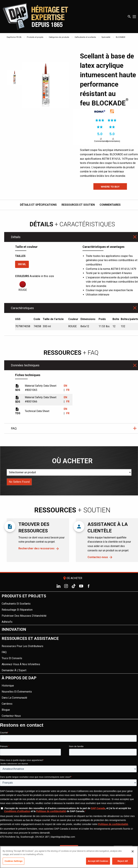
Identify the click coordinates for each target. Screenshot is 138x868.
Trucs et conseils (12, 658)
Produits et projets (35, 37)
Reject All (123, 861)
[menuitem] (69, 608)
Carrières (7, 704)
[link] (100, 111)
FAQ (4, 652)
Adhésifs (7, 622)
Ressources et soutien (78, 205)
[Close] (133, 851)
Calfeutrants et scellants (85, 37)
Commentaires (110, 205)
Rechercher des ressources (36, 548)
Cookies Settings (13, 861)
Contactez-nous (98, 557)
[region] (69, 857)
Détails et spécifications (38, 205)
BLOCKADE (121, 37)
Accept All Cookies (98, 861)
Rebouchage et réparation (17, 610)
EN (65, 386)
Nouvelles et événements (17, 692)
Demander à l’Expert (14, 670)
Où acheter (72, 578)
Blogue (6, 710)
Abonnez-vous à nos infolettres (21, 664)
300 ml (22, 264)
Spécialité (106, 37)
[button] (110, 186)
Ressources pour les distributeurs (22, 646)
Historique (8, 686)
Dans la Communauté (14, 698)
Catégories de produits (59, 37)
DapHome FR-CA (14, 37)
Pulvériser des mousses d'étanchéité (24, 616)
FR (68, 390)
